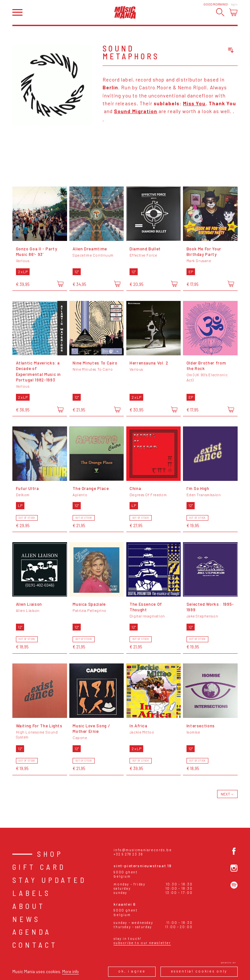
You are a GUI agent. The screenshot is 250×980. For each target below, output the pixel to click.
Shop (50, 854)
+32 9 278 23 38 (128, 854)
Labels (32, 893)
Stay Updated (49, 880)
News (26, 919)
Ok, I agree (132, 971)
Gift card (39, 867)
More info (70, 972)
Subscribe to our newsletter (142, 943)
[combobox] (208, 50)
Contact (35, 945)
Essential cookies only (199, 971)
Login (234, 4)
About (29, 906)
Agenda (32, 932)
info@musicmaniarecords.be (143, 850)
